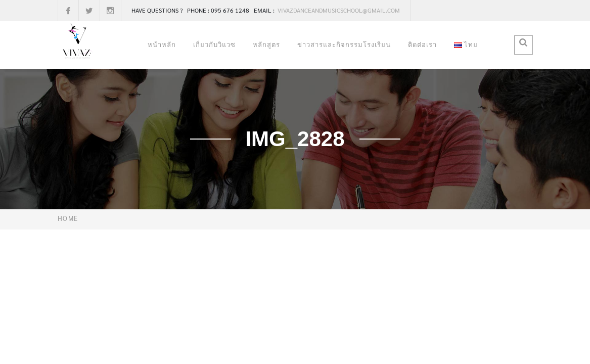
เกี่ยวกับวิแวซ (214, 45)
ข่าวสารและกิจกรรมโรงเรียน (344, 45)
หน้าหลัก (162, 45)
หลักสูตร (266, 45)
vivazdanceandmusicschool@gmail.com (338, 10)
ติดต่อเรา (422, 45)
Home (68, 218)
